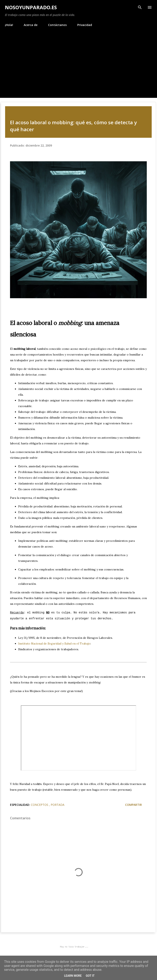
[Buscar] (140, 7)
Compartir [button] (133, 805)
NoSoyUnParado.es (31, 7)
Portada (58, 805)
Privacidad (85, 25)
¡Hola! (9, 25)
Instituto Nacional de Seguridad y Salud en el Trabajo (54, 644)
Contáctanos (57, 25)
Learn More (73, 976)
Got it (90, 976)
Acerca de (31, 25)
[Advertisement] (78, 61)
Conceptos (40, 805)
